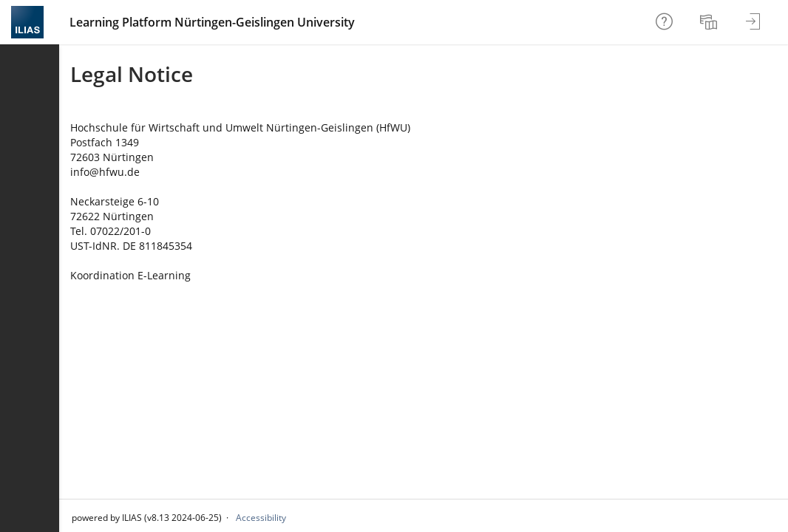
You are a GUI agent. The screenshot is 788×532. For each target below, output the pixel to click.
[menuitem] (710, 22)
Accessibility (261, 518)
